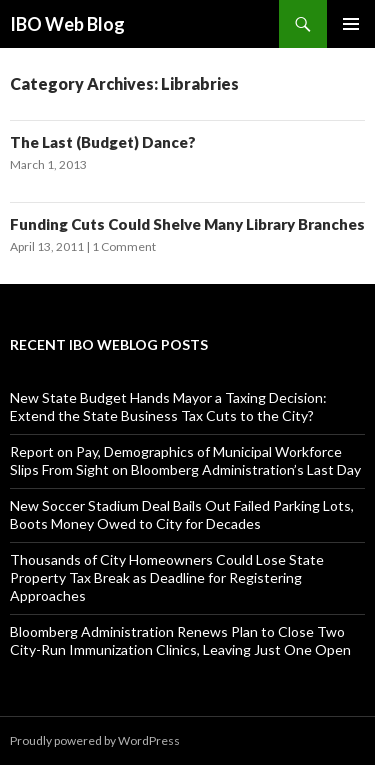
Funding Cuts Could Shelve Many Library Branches (187, 224)
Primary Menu (351, 24)
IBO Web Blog (67, 24)
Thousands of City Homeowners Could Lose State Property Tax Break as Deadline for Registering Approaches (167, 577)
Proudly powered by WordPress (95, 740)
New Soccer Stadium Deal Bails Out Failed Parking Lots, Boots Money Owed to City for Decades (182, 514)
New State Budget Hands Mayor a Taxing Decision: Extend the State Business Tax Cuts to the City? (168, 406)
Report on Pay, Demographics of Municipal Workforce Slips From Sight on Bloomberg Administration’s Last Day (185, 460)
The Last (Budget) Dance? (103, 142)
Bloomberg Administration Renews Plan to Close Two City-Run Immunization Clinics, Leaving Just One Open (180, 640)
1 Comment (124, 246)
